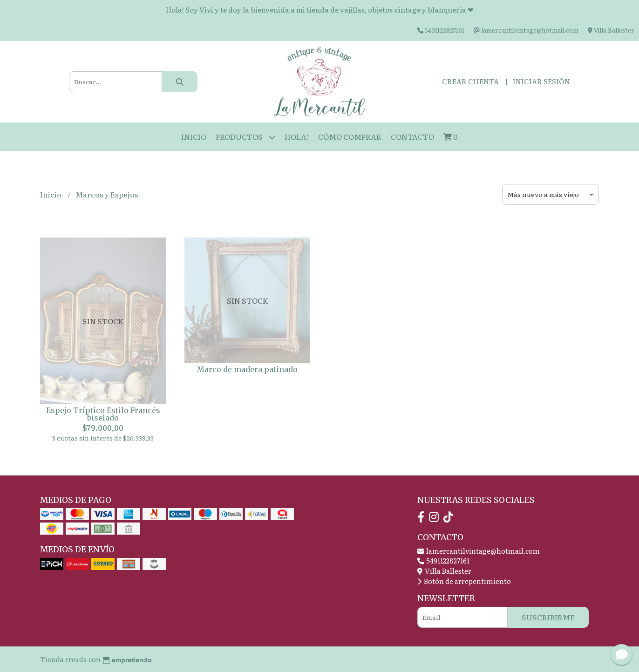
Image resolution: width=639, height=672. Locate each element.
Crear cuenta (470, 81)
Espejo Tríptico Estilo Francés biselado (103, 414)
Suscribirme (548, 617)
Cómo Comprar (350, 136)
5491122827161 (443, 560)
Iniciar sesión (541, 81)
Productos (245, 137)
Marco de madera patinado (247, 369)
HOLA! (297, 136)
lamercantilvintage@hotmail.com (479, 551)
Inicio (194, 136)
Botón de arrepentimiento (464, 581)
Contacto (412, 136)
